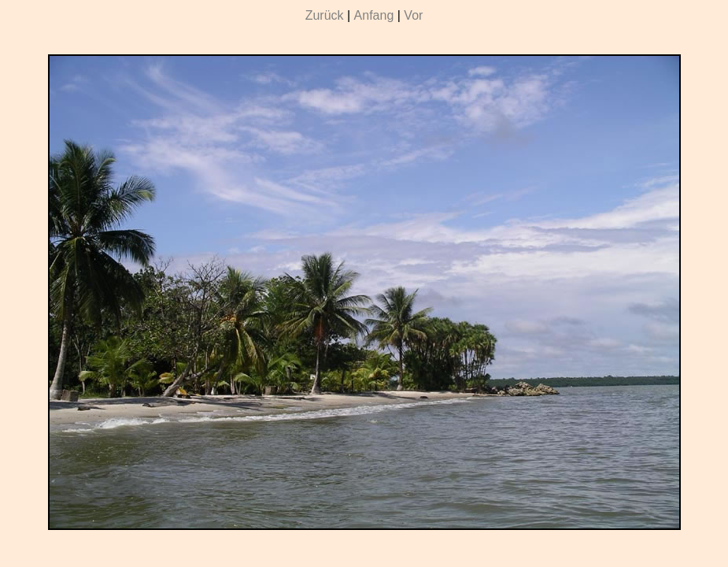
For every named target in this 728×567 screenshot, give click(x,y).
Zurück (325, 15)
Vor (413, 15)
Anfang (374, 15)
